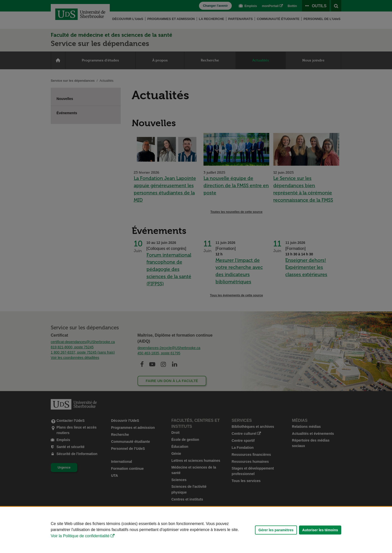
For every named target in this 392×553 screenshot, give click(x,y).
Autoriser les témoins (320, 530)
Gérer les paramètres (276, 530)
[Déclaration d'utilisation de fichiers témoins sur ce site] (196, 530)
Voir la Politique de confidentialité (80, 536)
